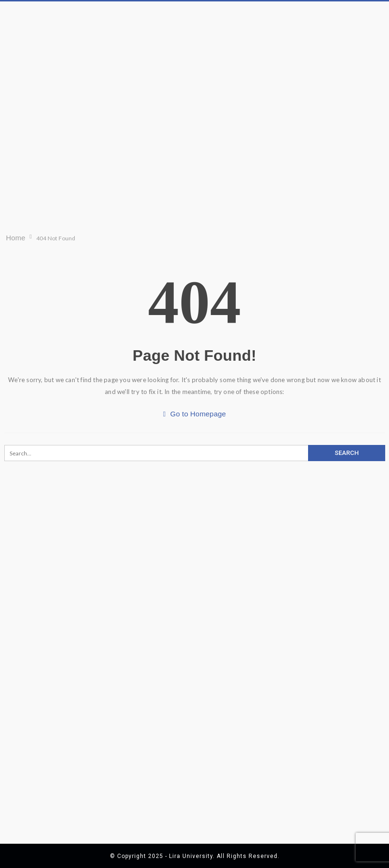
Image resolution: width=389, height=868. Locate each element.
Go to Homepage (194, 414)
